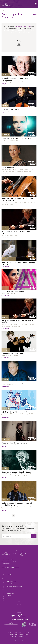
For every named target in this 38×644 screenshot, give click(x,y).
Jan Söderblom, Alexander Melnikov (11, 140)
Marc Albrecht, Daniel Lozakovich (10, 445)
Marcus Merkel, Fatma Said (9, 293)
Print (34, 14)
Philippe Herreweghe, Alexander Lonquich (12, 82)
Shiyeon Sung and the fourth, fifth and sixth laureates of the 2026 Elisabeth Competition (18, 203)
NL (15, 640)
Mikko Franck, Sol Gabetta (8, 111)
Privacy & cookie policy (19, 637)
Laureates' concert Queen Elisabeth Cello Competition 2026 (17, 199)
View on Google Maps (8, 568)
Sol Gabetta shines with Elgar (13, 109)
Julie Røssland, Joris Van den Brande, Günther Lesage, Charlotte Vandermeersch (18, 415)
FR (19, 640)
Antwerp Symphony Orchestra (22, 26)
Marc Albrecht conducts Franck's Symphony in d (18, 232)
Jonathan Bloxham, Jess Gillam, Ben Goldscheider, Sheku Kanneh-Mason (18, 508)
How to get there (11, 581)
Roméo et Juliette (8, 167)
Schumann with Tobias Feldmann (14, 354)
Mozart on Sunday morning (12, 383)
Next (24, 516)
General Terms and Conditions (19, 635)
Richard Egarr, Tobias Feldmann (10, 355)
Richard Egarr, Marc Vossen (9, 385)
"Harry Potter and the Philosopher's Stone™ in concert (18, 263)
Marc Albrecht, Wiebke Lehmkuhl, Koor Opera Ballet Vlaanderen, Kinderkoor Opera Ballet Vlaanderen (18, 325)
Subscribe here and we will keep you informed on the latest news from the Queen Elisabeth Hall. (18, 529)
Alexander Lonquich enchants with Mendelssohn (15, 79)
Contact (9, 596)
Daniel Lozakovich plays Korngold (14, 443)
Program (6, 11)
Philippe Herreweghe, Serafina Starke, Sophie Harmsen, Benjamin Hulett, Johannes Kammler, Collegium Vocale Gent (18, 475)
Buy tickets (6, 84)
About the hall (11, 593)
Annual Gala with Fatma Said (13, 291)
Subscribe (34, 536)
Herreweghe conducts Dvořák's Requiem (17, 472)
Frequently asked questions (14, 586)
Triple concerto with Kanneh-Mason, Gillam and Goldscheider (18, 504)
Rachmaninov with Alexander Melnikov (16, 138)
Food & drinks (10, 584)
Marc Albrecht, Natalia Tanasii (9, 235)
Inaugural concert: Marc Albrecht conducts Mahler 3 (18, 322)
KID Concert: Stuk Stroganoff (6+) (14, 412)
